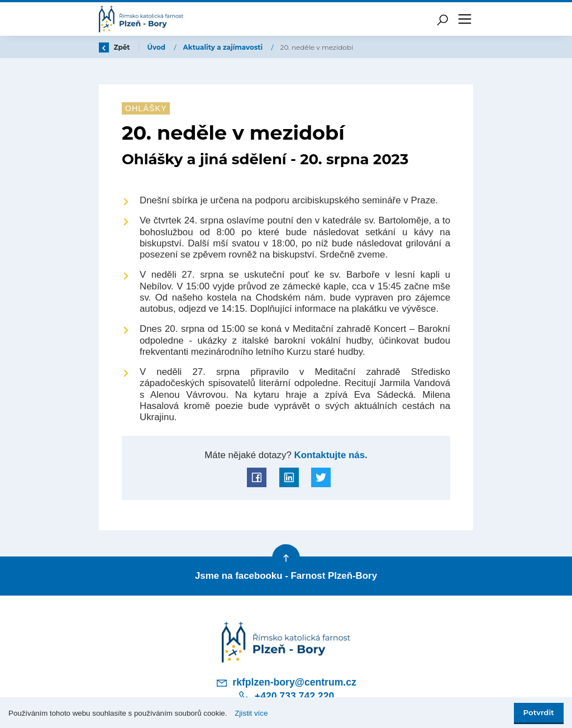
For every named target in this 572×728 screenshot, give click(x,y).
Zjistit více (251, 713)
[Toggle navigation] (465, 19)
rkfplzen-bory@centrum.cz (286, 683)
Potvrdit (539, 712)
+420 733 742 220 (286, 696)
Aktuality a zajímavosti (224, 47)
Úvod (158, 47)
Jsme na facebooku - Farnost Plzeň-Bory (286, 576)
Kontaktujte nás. (330, 455)
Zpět (115, 47)
